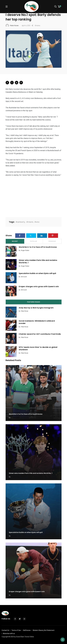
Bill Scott (24, 277)
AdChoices (27, 630)
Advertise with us (9, 633)
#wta (37, 222)
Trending (52, 241)
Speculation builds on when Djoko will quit (37, 273)
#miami (30, 222)
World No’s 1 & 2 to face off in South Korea (38, 247)
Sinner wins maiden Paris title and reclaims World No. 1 (38, 261)
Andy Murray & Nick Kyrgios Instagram (36, 308)
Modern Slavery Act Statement (44, 630)
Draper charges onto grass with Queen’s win (39, 287)
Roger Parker (25, 250)
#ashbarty (20, 222)
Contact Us (5, 630)
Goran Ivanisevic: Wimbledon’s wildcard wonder (37, 322)
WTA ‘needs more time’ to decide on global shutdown (38, 348)
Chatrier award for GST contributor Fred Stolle (40, 334)
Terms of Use (16, 630)
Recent (15, 241)
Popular (34, 241)
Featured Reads (34, 302)
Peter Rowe (25, 311)
